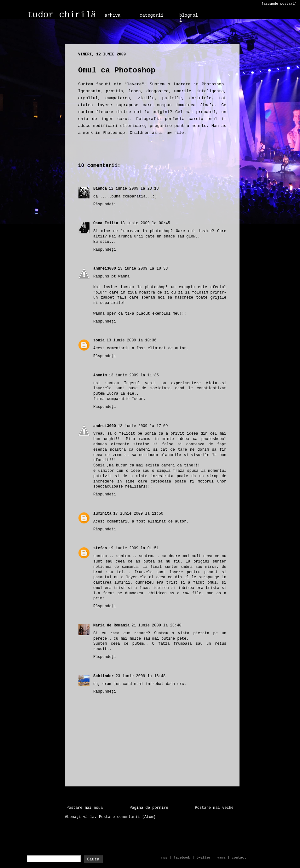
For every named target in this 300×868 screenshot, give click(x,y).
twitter (204, 858)
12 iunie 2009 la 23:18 (134, 189)
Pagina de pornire (149, 808)
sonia (99, 340)
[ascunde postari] (279, 4)
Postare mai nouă (85, 808)
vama (221, 858)
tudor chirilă (62, 15)
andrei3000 (105, 269)
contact (239, 858)
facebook (182, 858)
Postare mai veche (214, 808)
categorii (152, 15)
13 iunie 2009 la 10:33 (143, 269)
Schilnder (104, 676)
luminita (102, 514)
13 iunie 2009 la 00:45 (145, 223)
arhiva (112, 15)
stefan (100, 548)
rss (164, 858)
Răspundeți (105, 204)
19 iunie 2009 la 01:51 (134, 548)
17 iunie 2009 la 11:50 (138, 514)
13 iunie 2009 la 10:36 (131, 340)
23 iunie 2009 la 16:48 (141, 676)
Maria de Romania (111, 625)
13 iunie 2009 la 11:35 (134, 375)
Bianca (100, 189)
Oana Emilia (106, 223)
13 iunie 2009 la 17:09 (143, 426)
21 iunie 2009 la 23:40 (156, 625)
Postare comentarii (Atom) (127, 817)
